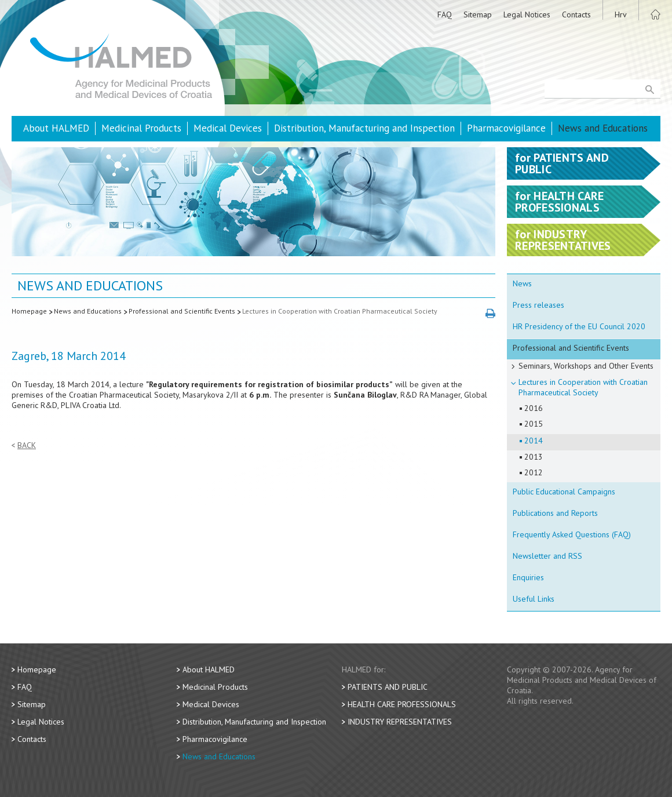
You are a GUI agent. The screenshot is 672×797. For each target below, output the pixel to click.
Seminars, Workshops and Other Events (586, 366)
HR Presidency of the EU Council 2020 (579, 326)
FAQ (445, 14)
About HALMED (56, 128)
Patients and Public (388, 687)
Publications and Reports (555, 513)
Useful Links (534, 599)
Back (27, 445)
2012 (534, 472)
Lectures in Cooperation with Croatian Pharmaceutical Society (340, 311)
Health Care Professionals (402, 704)
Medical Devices (228, 128)
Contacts (576, 14)
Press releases (538, 305)
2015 (534, 424)
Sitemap (478, 14)
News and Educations (603, 128)
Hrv (621, 14)
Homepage (29, 311)
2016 (534, 408)
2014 (534, 441)
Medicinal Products (141, 128)
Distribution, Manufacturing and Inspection (364, 128)
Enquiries (528, 577)
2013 (534, 457)
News (522, 283)
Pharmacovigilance (506, 128)
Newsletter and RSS (547, 556)
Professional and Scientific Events (182, 311)
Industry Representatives (400, 722)
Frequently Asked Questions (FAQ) (572, 534)
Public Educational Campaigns (564, 492)
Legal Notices (527, 14)
